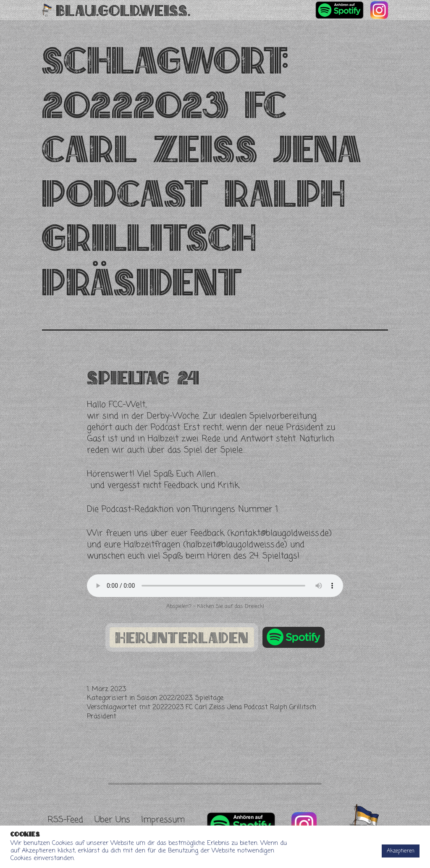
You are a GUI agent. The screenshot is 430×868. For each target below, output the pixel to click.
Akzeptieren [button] (401, 851)
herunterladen (182, 637)
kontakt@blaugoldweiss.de (279, 533)
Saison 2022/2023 (165, 698)
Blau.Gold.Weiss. (123, 10)
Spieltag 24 (143, 377)
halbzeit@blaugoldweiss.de (235, 545)
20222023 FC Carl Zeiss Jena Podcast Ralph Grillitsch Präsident (202, 712)
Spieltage (209, 698)
